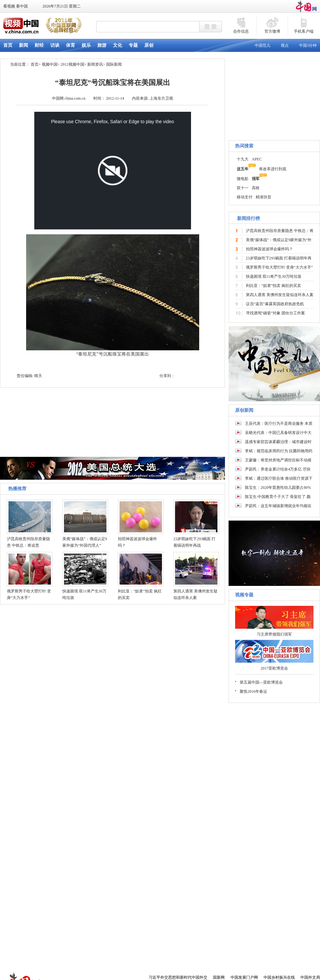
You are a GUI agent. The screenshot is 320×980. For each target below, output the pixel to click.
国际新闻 (114, 64)
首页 (35, 64)
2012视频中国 (72, 64)
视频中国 (50, 64)
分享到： (167, 376)
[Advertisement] (274, 926)
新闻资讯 (95, 64)
